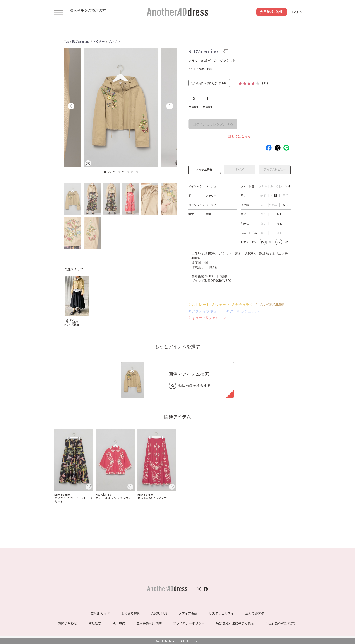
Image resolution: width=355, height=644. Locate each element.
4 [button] (119, 172)
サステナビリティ (221, 613)
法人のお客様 (255, 613)
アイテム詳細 (204, 169)
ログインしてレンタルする (213, 124)
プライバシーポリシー (189, 623)
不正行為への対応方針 (281, 623)
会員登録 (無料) (272, 12)
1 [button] (105, 172)
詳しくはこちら (240, 136)
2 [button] (110, 172)
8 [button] (137, 172)
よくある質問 (131, 613)
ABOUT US (159, 613)
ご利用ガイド (100, 613)
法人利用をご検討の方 (88, 10)
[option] (121, 108)
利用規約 (119, 623)
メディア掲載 (188, 613)
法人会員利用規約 (149, 623)
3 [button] (114, 172)
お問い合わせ (67, 623)
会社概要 (95, 623)
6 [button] (128, 172)
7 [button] (132, 172)
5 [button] (123, 172)
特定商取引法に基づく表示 (235, 623)
